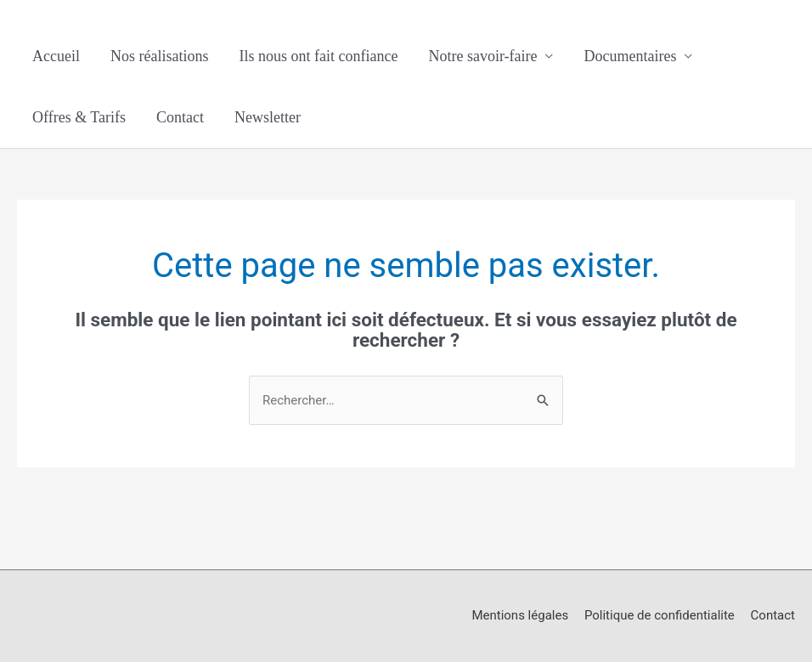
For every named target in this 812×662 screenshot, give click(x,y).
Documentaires (630, 56)
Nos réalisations (159, 56)
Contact (180, 117)
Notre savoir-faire (482, 56)
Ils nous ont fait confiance (318, 56)
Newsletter (268, 117)
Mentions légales (520, 615)
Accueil (56, 56)
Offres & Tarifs (79, 117)
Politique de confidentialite (660, 615)
